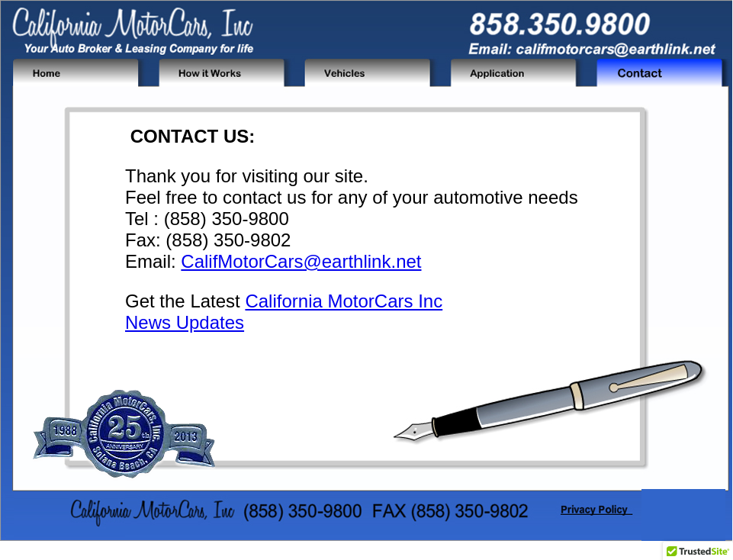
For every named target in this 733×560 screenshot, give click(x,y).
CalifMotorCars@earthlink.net (301, 261)
